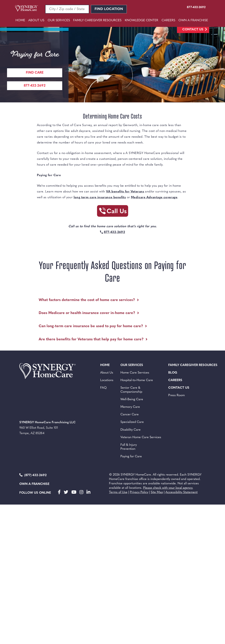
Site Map (157, 492)
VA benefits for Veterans (125, 192)
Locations (107, 380)
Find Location (109, 9)
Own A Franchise (193, 20)
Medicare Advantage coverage (154, 197)
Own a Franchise (34, 484)
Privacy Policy (139, 492)
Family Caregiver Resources (97, 20)
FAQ (103, 388)
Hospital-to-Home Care (137, 380)
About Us (36, 20)
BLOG (173, 373)
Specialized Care (132, 422)
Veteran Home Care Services (141, 437)
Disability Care (131, 430)
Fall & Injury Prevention (129, 447)
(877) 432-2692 (33, 475)
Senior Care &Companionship (131, 390)
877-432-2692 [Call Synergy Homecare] (35, 86)
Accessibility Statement (181, 492)
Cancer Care (130, 415)
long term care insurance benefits (100, 197)
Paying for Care (131, 457)
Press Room (176, 395)
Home (20, 20)
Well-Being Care (132, 399)
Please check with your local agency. (168, 488)
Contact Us (193, 30)
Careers (168, 20)
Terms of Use (118, 492)
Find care (35, 73)
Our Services (59, 20)
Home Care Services (135, 373)
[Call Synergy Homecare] (112, 212)
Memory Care (130, 407)
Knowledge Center (142, 20)
